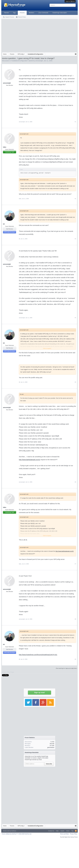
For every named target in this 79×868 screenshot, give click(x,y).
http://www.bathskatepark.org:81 (29, 460)
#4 (75, 318)
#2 (75, 199)
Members (31, 13)
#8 (75, 619)
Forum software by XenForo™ (17, 834)
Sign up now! (39, 693)
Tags (14, 13)
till (4, 224)
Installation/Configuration (20, 61)
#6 (75, 482)
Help (57, 831)
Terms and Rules (65, 834)
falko (5, 147)
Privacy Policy (73, 834)
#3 (75, 239)
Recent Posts (22, 17)
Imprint (62, 831)
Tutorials (6, 13)
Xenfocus (14, 831)
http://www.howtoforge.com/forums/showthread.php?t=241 (38, 655)
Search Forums (10, 17)
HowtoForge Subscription (60, 13)
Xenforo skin (6, 831)
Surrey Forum (74, 837)
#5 (75, 382)
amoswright (39, 61)
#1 (75, 122)
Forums (22, 13)
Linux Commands (43, 13)
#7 (75, 564)
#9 (75, 659)
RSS (76, 831)
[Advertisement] (39, 35)
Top (72, 831)
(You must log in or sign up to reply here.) (66, 668)
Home (68, 831)
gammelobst (51, 747)
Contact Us (51, 831)
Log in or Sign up (70, 1)
